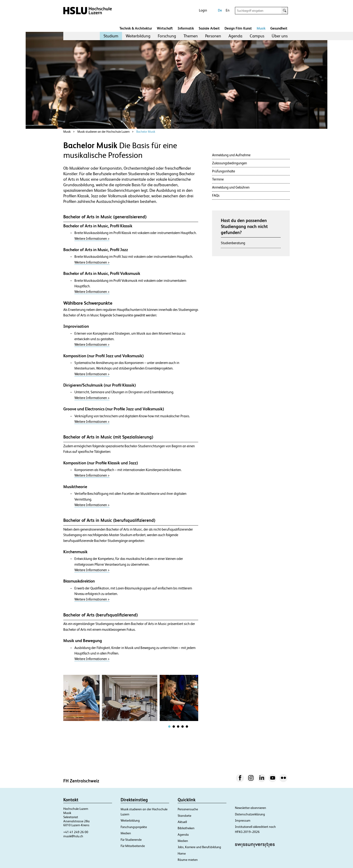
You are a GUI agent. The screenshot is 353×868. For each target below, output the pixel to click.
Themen (191, 36)
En (228, 10)
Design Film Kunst (238, 28)
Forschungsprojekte (134, 827)
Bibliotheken (186, 828)
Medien (126, 833)
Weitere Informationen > (92, 239)
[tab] (169, 727)
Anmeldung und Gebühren (231, 187)
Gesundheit (279, 28)
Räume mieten (188, 860)
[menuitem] (111, 36)
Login (203, 10)
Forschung (167, 36)
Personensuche (188, 809)
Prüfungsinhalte (224, 171)
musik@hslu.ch (73, 836)
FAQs (216, 195)
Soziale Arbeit (209, 28)
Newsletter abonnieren (251, 808)
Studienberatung (233, 243)
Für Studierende (131, 840)
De (220, 10)
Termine (218, 179)
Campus (257, 36)
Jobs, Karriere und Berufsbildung (199, 847)
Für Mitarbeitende (133, 846)
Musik (261, 28)
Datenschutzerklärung (250, 814)
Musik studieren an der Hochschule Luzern (103, 132)
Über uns (280, 36)
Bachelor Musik (146, 132)
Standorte (184, 816)
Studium (111, 36)
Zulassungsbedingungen (230, 163)
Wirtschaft (165, 28)
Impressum (243, 820)
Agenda (235, 36)
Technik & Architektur (136, 28)
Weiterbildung (138, 36)
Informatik (186, 28)
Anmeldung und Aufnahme (231, 155)
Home (182, 853)
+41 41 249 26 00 (76, 832)
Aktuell (182, 822)
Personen (213, 36)
